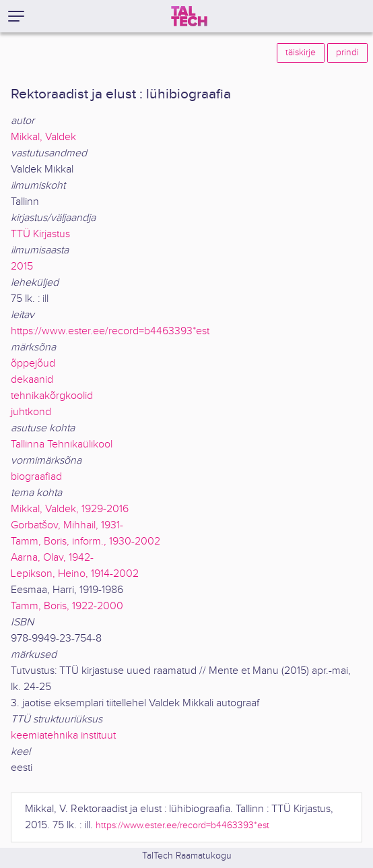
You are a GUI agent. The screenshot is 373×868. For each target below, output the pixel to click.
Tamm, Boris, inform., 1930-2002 (86, 541)
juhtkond (31, 412)
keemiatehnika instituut (63, 736)
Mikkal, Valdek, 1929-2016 (70, 509)
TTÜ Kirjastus (40, 234)
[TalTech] (189, 16)
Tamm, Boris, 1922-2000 (67, 606)
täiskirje (301, 53)
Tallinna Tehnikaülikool (62, 444)
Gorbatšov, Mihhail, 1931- (67, 525)
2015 (22, 267)
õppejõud (33, 364)
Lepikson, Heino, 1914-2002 (75, 574)
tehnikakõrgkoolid (52, 396)
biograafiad (36, 477)
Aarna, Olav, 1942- (52, 558)
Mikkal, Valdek (43, 137)
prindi (347, 53)
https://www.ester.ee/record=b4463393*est (110, 331)
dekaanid (32, 380)
